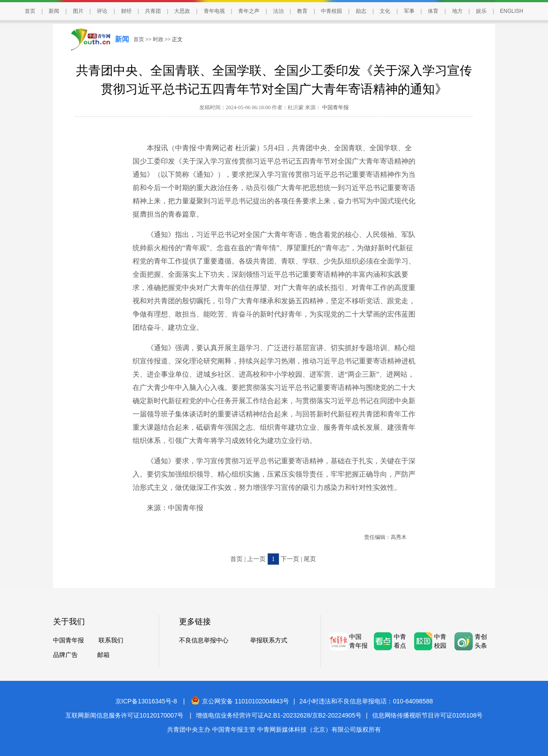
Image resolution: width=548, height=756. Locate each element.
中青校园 (331, 11)
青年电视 (214, 11)
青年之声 (249, 11)
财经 (126, 11)
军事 (409, 11)
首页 (30, 11)
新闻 (54, 11)
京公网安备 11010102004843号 (240, 701)
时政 (158, 39)
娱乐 (481, 11)
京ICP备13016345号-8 (146, 701)
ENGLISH (512, 11)
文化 (385, 11)
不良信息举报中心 (204, 640)
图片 (78, 11)
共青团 (153, 11)
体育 (433, 11)
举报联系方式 (269, 640)
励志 (361, 11)
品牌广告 (65, 655)
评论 (102, 11)
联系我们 (111, 640)
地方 (457, 11)
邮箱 (103, 655)
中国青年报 (335, 107)
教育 (302, 11)
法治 (278, 11)
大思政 (182, 11)
